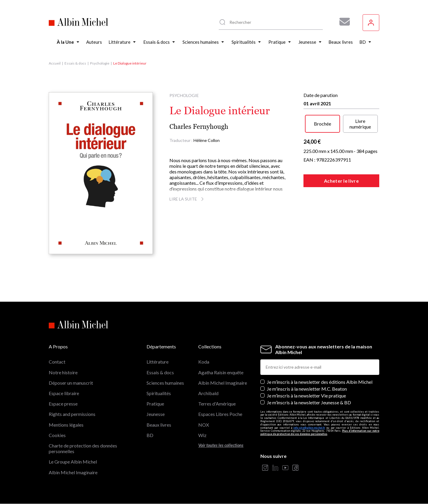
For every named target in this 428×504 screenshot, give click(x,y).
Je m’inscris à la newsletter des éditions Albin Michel (320, 382)
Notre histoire (63, 372)
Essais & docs (75, 63)
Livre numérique (360, 124)
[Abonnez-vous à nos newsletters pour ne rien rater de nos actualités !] (342, 22)
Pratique (155, 404)
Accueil (55, 63)
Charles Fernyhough (199, 127)
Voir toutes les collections (221, 445)
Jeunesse (156, 414)
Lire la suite (187, 199)
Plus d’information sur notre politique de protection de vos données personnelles (320, 432)
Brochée (322, 124)
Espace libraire (64, 393)
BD (150, 435)
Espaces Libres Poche (220, 414)
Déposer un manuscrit (71, 383)
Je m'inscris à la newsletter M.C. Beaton (307, 389)
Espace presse (63, 404)
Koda (204, 362)
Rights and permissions (72, 414)
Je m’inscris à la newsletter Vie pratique (306, 396)
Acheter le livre (341, 181)
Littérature (158, 362)
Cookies (57, 435)
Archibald (208, 393)
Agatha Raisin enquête (221, 372)
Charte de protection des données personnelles (83, 448)
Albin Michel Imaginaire (73, 472)
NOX (204, 425)
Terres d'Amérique (217, 404)
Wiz (202, 435)
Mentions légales (66, 425)
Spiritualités (159, 393)
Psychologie (100, 63)
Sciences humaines (165, 383)
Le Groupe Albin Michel (73, 462)
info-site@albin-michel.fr (309, 428)
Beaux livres (159, 425)
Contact (57, 362)
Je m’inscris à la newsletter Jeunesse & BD (309, 402)
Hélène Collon (207, 140)
